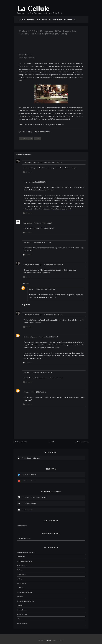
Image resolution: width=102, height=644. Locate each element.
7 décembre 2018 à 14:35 (43, 223)
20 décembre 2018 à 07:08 (42, 373)
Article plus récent (20, 442)
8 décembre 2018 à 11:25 (42, 242)
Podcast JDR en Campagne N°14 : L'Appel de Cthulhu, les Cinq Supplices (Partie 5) (48, 32)
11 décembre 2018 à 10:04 (46, 289)
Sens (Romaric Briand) (31, 162)
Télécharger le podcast (27, 58)
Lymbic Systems (22, 623)
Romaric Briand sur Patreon (29, 458)
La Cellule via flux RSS (27, 504)
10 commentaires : (45, 132)
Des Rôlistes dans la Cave (25, 561)
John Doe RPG (21, 565)
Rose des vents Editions (25, 592)
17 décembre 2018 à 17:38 (49, 337)
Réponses (27, 283)
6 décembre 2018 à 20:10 (38, 182)
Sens (38, 20)
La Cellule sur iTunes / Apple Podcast (32, 498)
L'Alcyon (19, 619)
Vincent (26, 392)
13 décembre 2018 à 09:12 (54, 315)
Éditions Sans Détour (26, 66)
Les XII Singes (21, 588)
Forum (44, 20)
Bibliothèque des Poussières (26, 552)
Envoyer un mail (22, 526)
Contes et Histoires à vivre (25, 601)
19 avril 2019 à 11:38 (39, 392)
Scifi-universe (21, 574)
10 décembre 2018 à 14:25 (54, 265)
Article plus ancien (82, 442)
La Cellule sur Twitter (27, 475)
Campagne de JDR (26, 138)
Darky (61, 640)
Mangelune (28, 223)
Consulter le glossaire (24, 538)
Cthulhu (38, 138)
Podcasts (31, 20)
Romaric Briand (21, 610)
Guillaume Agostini (30, 337)
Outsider (20, 605)
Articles (22, 20)
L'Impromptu (21, 557)
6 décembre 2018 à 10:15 (53, 162)
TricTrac (19, 570)
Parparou (20, 597)
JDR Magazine (21, 583)
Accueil (51, 442)
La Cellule (33, 8)
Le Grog (19, 579)
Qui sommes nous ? (55, 20)
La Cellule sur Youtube (27, 481)
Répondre (29, 172)
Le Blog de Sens (22, 614)
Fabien (31, 289)
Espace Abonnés (70, 20)
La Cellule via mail (25, 510)
